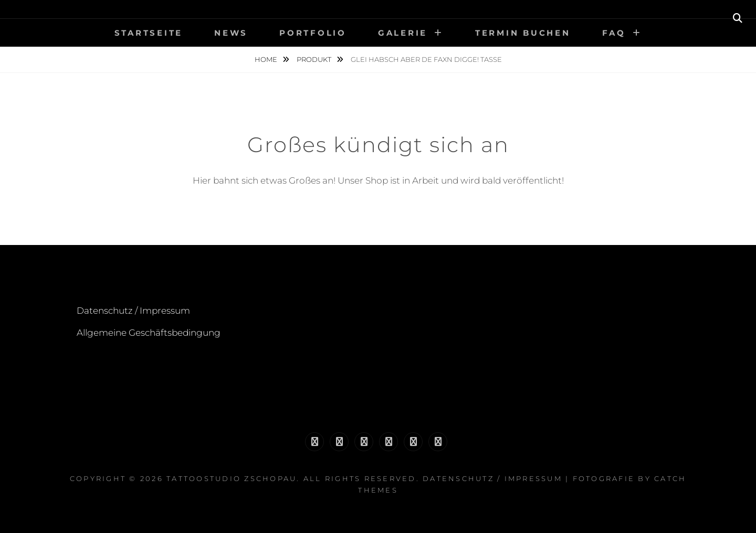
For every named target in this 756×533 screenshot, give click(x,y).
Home (267, 59)
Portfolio (313, 33)
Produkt (315, 59)
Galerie (403, 33)
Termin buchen (523, 33)
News (231, 33)
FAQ (614, 33)
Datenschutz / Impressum (133, 311)
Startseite (149, 33)
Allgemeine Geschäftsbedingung (149, 333)
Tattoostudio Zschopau (232, 478)
